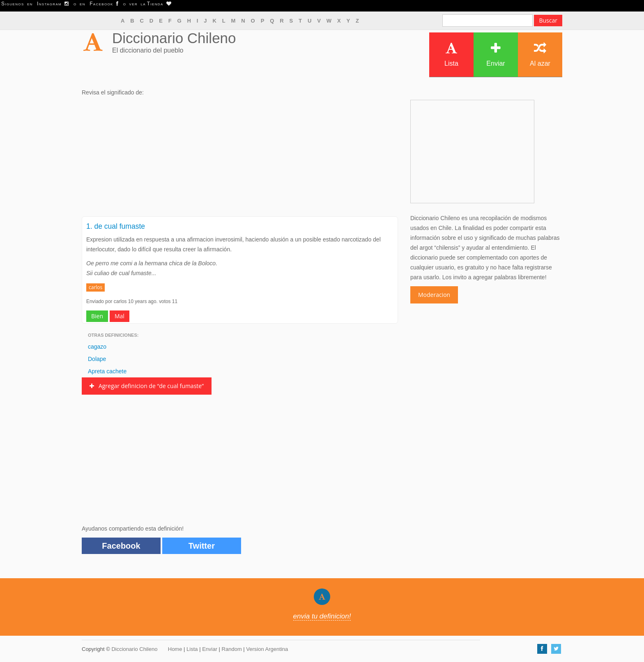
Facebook (121, 546)
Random (232, 649)
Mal (120, 316)
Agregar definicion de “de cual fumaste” (147, 386)
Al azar (540, 54)
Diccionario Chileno (174, 38)
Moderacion (434, 295)
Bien (97, 316)
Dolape (97, 359)
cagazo (97, 347)
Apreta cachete (107, 371)
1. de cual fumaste (116, 226)
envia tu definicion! (322, 616)
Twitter (202, 546)
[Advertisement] (240, 159)
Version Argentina (267, 649)
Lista (451, 54)
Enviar (496, 54)
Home (175, 649)
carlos (95, 287)
